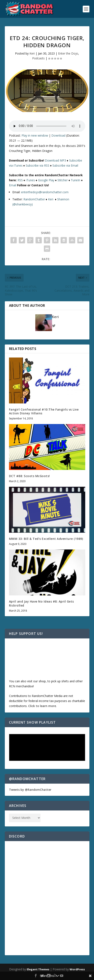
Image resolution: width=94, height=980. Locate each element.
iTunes (30, 180)
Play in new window (35, 135)
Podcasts (38, 58)
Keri (32, 53)
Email (13, 185)
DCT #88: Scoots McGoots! (29, 476)
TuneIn (76, 180)
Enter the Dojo (68, 53)
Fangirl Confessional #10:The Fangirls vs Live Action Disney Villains (44, 411)
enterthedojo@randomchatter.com (45, 192)
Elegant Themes (38, 969)
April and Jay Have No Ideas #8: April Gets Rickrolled (41, 603)
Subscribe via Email (65, 165)
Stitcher (63, 180)
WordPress (77, 969)
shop (42, 681)
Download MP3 (55, 160)
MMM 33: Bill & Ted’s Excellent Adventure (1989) (46, 539)
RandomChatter (34, 199)
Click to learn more (42, 706)
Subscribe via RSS (37, 165)
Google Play (46, 180)
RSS (20, 180)
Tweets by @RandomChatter (30, 790)
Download (58, 135)
